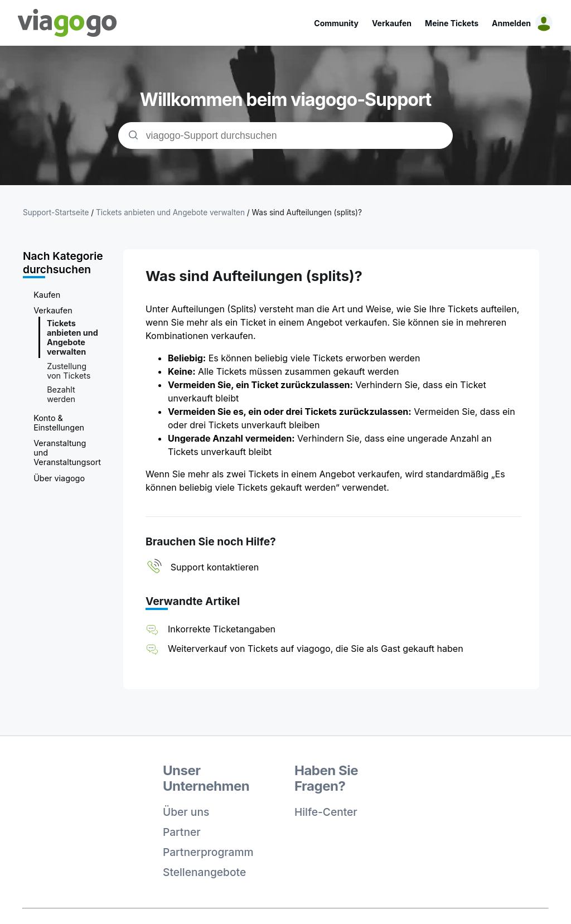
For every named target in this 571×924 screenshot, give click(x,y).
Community (336, 23)
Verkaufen (392, 23)
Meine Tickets (452, 23)
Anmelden (511, 23)
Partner (182, 832)
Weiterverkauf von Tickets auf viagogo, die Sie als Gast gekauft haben (316, 649)
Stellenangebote (204, 872)
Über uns (186, 812)
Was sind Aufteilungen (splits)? (307, 212)
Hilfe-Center (326, 812)
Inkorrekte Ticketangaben (222, 629)
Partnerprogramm (208, 852)
